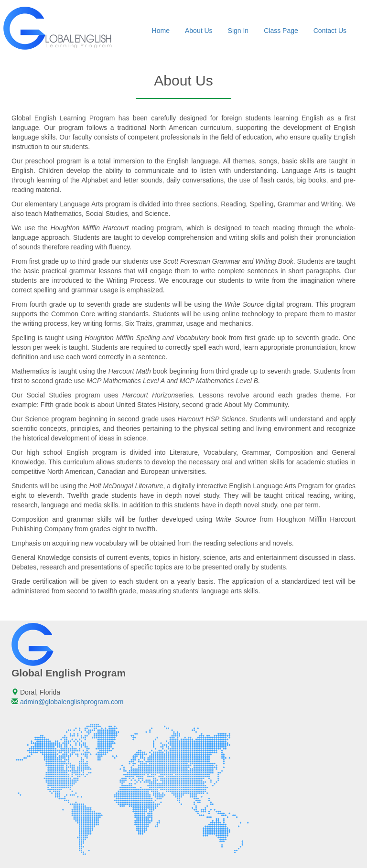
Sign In (238, 31)
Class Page (281, 31)
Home (161, 31)
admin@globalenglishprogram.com (72, 702)
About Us (199, 31)
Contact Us (330, 31)
